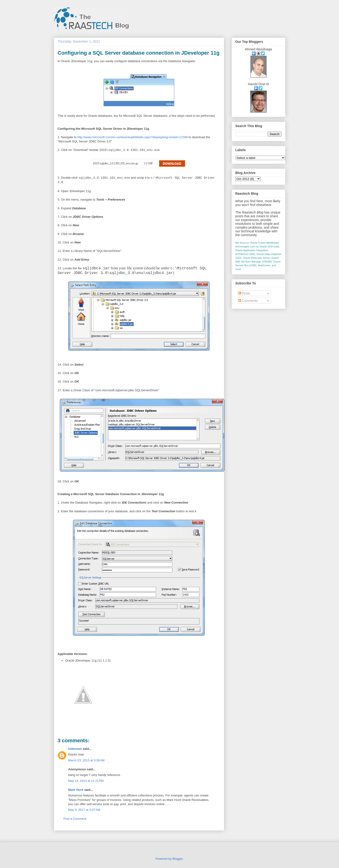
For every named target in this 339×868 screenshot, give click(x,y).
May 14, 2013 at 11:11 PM (86, 781)
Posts (244, 293)
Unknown (75, 749)
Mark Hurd (76, 790)
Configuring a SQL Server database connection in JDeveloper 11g (139, 53)
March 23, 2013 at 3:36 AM (86, 760)
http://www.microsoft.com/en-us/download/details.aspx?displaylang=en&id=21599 (132, 137)
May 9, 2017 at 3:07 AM (84, 810)
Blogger (178, 859)
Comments (248, 301)
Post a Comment (75, 819)
